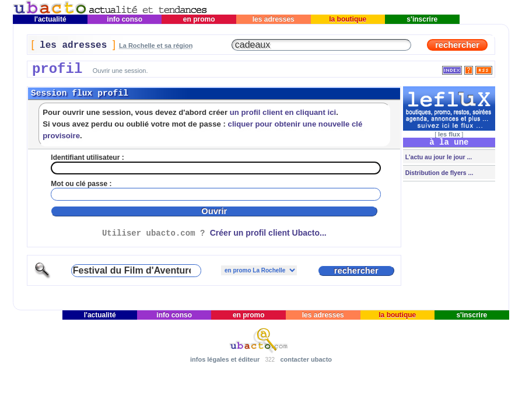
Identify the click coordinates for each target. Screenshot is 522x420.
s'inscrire (422, 19)
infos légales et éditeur (225, 359)
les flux (449, 134)
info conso (125, 19)
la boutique (348, 19)
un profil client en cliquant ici (283, 112)
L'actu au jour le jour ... (438, 157)
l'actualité (50, 19)
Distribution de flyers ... (439, 173)
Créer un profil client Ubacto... (268, 233)
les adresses (273, 19)
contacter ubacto (306, 359)
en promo (199, 19)
